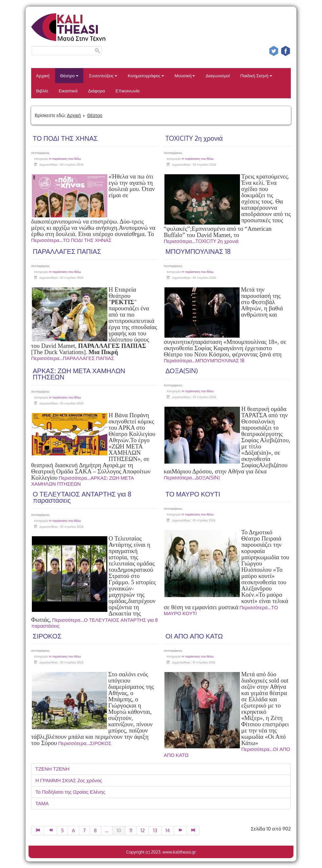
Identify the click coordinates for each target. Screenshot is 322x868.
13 (155, 830)
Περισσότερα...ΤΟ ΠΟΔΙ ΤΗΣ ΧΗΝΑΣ (71, 240)
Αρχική (43, 75)
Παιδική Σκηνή (256, 75)
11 (131, 830)
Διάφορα (97, 91)
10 (119, 830)
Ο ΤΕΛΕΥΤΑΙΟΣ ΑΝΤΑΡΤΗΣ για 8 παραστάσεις (82, 497)
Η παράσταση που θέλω (65, 159)
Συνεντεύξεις (103, 75)
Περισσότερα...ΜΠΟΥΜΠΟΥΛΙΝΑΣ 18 (204, 361)
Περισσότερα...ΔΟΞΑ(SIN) (192, 478)
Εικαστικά (68, 91)
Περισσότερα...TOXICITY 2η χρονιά (201, 241)
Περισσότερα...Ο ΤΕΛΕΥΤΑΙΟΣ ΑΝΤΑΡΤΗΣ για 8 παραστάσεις (95, 623)
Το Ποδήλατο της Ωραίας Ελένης (70, 792)
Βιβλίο (42, 91)
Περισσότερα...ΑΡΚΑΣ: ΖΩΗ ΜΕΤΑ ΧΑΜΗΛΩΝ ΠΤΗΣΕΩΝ (83, 481)
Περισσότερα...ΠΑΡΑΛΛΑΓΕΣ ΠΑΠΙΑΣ (73, 358)
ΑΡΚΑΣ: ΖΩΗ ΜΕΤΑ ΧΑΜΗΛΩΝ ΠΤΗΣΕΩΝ (79, 374)
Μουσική (185, 75)
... (107, 830)
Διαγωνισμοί (217, 75)
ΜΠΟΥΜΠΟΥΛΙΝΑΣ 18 (198, 251)
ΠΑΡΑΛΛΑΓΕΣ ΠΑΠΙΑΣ (67, 251)
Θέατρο (69, 75)
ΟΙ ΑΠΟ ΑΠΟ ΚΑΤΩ (194, 636)
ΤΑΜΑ (42, 803)
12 (143, 830)
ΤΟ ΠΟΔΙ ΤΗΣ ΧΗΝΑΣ (65, 138)
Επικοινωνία (128, 91)
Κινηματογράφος (146, 75)
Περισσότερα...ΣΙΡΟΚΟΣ (85, 743)
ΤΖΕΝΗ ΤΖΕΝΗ (53, 769)
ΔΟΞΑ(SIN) (182, 371)
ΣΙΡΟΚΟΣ (47, 636)
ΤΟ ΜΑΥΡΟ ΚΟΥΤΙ (193, 494)
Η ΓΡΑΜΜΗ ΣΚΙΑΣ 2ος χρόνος (69, 780)
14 (168, 830)
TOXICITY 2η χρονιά (194, 138)
